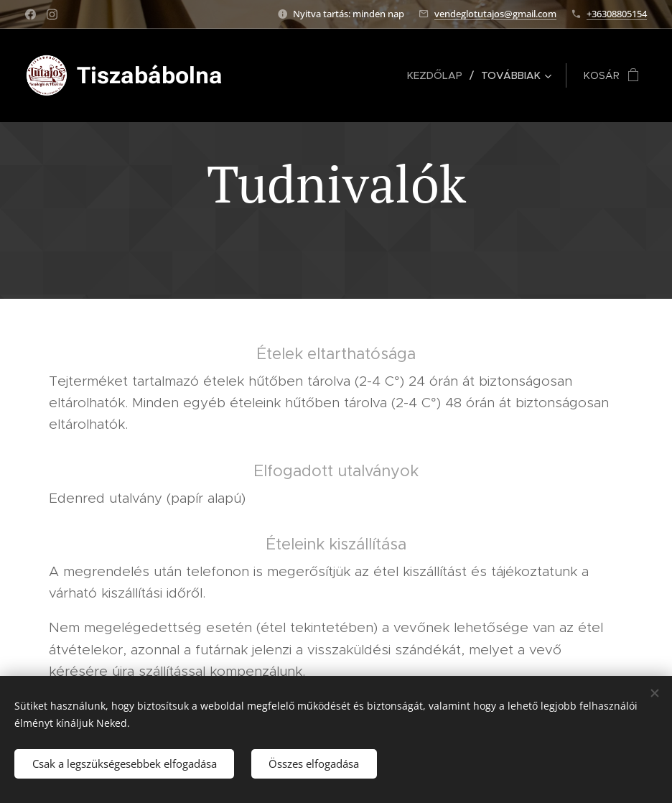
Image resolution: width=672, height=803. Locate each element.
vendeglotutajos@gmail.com (495, 14)
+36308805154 (617, 14)
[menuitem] (439, 75)
